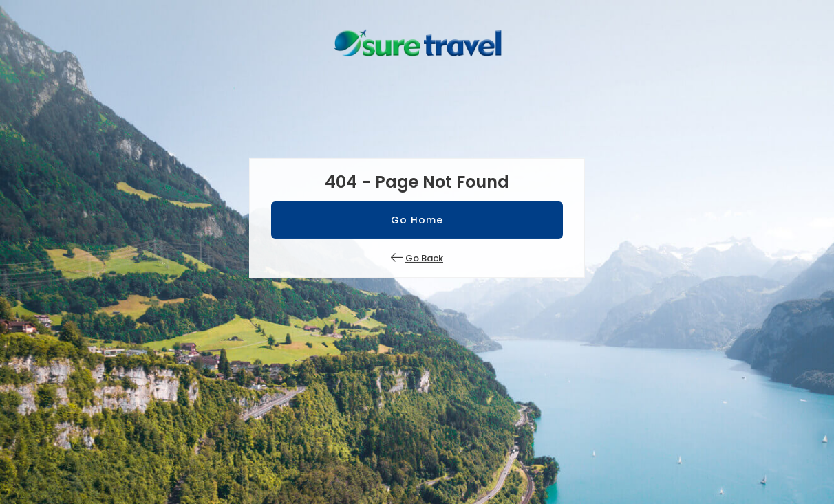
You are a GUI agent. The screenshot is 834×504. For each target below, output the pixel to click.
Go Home (417, 220)
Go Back (424, 258)
